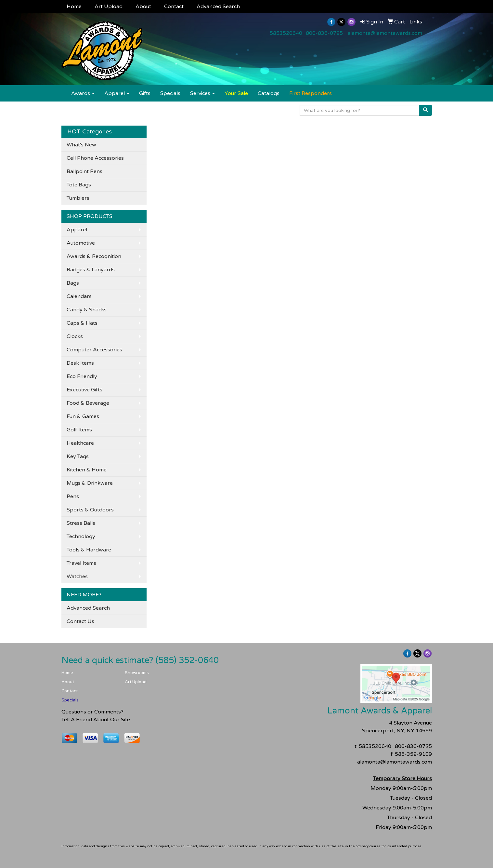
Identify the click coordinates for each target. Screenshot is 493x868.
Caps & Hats (82, 323)
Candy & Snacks (87, 310)
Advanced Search (218, 7)
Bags (73, 283)
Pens (73, 496)
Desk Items (80, 363)
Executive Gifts (84, 390)
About (143, 7)
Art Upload (109, 7)
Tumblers (78, 198)
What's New (81, 145)
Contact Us (80, 621)
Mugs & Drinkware (90, 483)
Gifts (145, 93)
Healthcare (80, 443)
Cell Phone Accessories (95, 158)
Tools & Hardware (89, 550)
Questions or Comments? (92, 712)
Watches (77, 576)
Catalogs (269, 93)
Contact (174, 7)
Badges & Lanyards (91, 270)
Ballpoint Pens (84, 171)
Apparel (117, 93)
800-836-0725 (324, 33)
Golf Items (79, 430)
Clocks (75, 336)
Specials (170, 93)
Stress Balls (81, 523)
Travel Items (81, 563)
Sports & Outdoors (90, 510)
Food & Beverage (88, 403)
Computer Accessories (94, 350)
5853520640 (286, 33)
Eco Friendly (82, 376)
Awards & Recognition (94, 256)
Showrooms (137, 673)
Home (74, 7)
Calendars (79, 296)
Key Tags (78, 456)
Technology (81, 536)
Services (202, 93)
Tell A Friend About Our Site (96, 720)
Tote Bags (79, 185)
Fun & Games (83, 416)
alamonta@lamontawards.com (385, 33)
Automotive (81, 243)
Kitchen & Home (87, 470)
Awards (83, 93)
